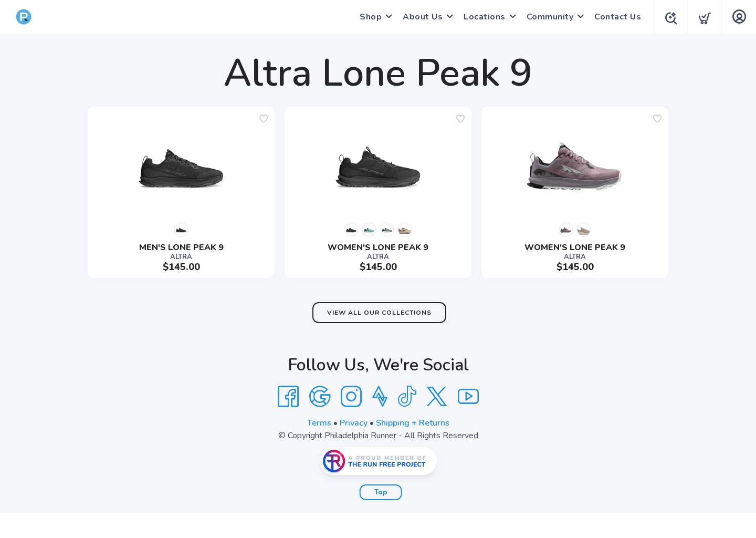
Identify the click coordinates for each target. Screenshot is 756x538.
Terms (319, 423)
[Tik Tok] (407, 397)
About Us (419, 17)
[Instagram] (351, 397)
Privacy (354, 423)
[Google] (320, 397)
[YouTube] (468, 397)
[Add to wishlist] (264, 119)
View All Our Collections (379, 313)
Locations (481, 17)
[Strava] (380, 397)
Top (381, 492)
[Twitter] (437, 397)
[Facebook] (288, 397)
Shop (367, 17)
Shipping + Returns (413, 423)
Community (547, 17)
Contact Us (615, 17)
